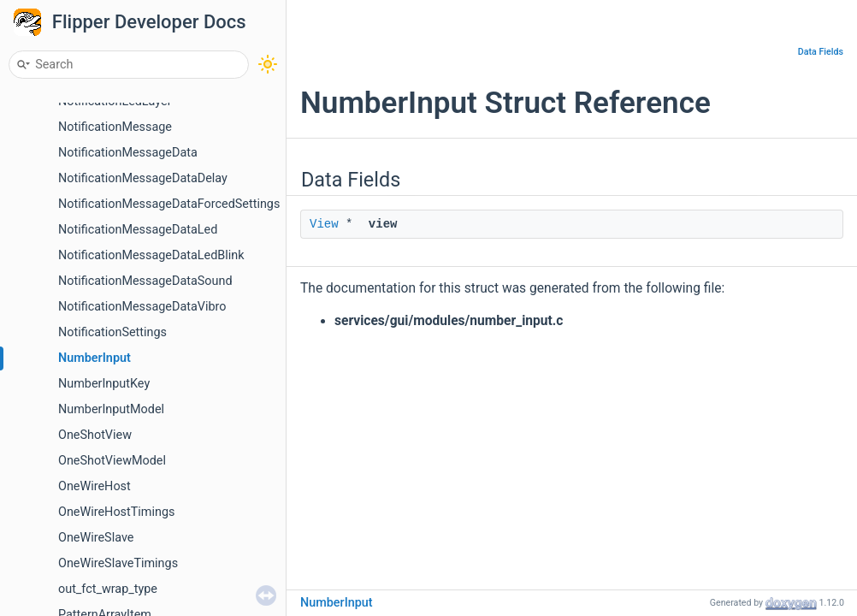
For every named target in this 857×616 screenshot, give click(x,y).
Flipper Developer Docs (149, 22)
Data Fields (821, 52)
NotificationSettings (112, 332)
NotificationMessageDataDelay (143, 178)
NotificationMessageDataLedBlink (151, 255)
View (324, 224)
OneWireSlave (96, 538)
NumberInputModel (111, 409)
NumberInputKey (104, 384)
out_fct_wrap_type (108, 589)
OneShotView (95, 435)
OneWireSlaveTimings (118, 563)
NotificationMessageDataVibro (142, 307)
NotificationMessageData (128, 153)
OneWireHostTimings (116, 512)
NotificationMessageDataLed (138, 230)
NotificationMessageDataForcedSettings (169, 204)
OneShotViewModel (112, 461)
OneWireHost (95, 486)
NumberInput (95, 358)
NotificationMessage (115, 127)
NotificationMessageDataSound (145, 281)
